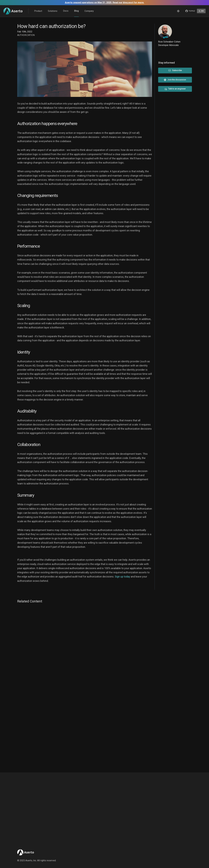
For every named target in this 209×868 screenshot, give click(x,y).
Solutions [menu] (53, 11)
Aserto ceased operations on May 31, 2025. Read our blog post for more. (105, 3)
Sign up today (122, 577)
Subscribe (175, 70)
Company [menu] (89, 11)
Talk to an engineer (175, 89)
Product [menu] (38, 11)
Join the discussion (175, 80)
